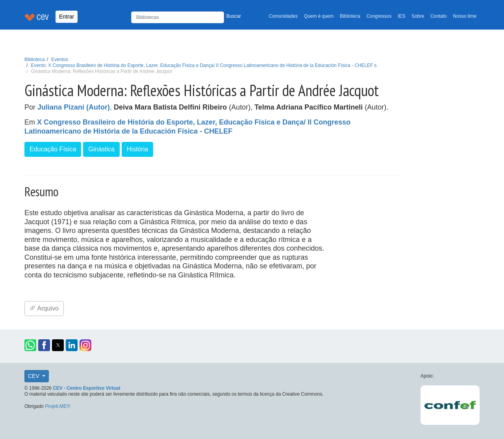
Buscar (234, 16)
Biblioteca (350, 16)
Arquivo (44, 308)
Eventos (60, 60)
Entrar (67, 17)
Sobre (418, 16)
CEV (34, 376)
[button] (30, 345)
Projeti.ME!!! (58, 406)
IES (401, 16)
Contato (439, 16)
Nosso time (465, 16)
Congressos (379, 16)
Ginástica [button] (101, 149)
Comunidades (283, 16)
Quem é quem (319, 16)
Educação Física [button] (53, 149)
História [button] (137, 149)
